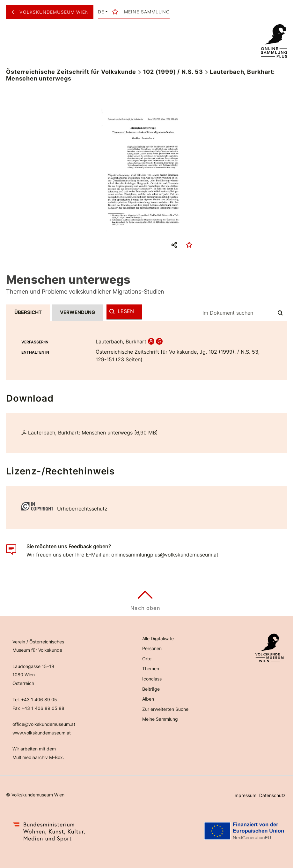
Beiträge (151, 689)
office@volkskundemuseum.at (44, 724)
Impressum (245, 795)
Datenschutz (272, 795)
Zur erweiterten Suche (165, 709)
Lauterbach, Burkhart (121, 342)
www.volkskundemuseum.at (42, 733)
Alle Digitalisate (158, 638)
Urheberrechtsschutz (82, 509)
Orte (147, 659)
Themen (151, 668)
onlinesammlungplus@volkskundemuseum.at (165, 555)
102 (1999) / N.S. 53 (173, 72)
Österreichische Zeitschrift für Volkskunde (71, 72)
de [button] (101, 12)
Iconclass (152, 679)
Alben (148, 699)
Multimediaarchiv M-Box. (38, 757)
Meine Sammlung (160, 719)
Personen (152, 648)
